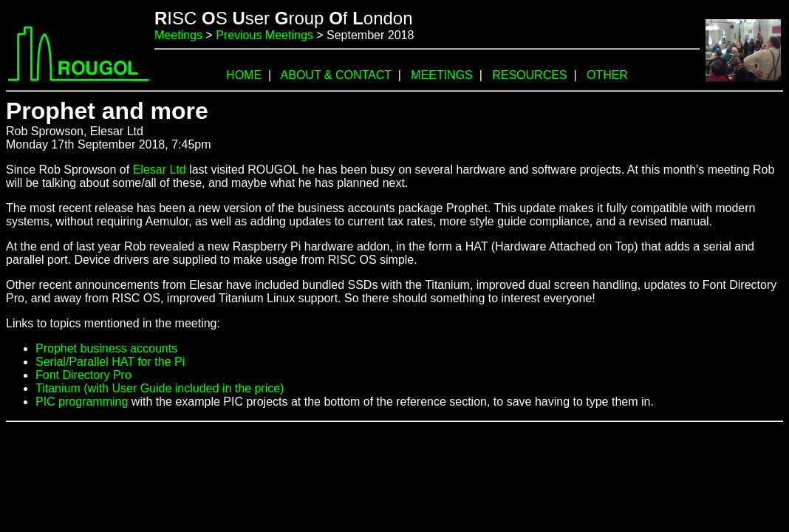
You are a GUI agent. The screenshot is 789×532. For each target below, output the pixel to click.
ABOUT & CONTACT (336, 75)
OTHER (607, 75)
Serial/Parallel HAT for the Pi (110, 362)
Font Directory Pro (83, 375)
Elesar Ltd (160, 170)
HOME (244, 75)
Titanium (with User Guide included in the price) (160, 388)
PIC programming (82, 402)
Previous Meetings (264, 35)
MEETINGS (442, 75)
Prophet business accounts (106, 348)
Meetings (178, 35)
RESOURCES (529, 75)
